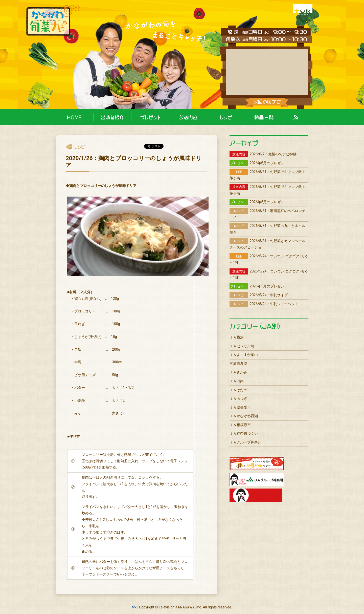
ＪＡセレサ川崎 (242, 346)
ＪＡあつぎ (238, 398)
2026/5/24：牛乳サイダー (260, 295)
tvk (134, 607)
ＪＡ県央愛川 (240, 407)
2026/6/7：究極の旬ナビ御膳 (263, 154)
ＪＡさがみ (238, 372)
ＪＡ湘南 (237, 381)
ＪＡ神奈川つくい (244, 433)
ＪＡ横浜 (237, 337)
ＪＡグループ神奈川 (245, 442)
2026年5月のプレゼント (259, 202)
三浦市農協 (238, 364)
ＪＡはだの (238, 390)
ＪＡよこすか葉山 (244, 355)
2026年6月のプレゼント (259, 163)
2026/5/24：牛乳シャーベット (264, 304)
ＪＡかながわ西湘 (244, 416)
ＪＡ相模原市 (240, 425)
